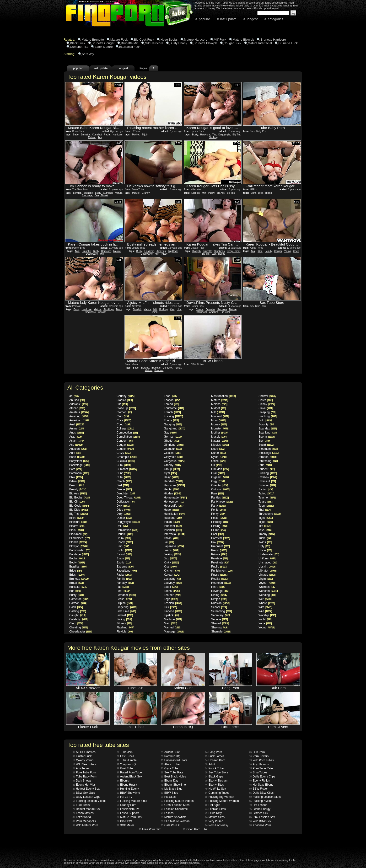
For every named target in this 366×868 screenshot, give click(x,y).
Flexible (125, 632)
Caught (77, 615)
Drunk (124, 538)
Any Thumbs (259, 764)
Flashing (125, 627)
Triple (265, 538)
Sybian (266, 489)
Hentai (171, 489)
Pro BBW (124, 821)
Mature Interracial (260, 43)
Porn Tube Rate (261, 768)
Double (124, 534)
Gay (170, 433)
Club (123, 416)
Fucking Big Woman (220, 797)
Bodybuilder (80, 550)
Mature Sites (215, 817)
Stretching (268, 461)
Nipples (220, 445)
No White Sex (216, 789)
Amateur (79, 412)
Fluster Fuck (82, 756)
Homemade (175, 498)
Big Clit (77, 502)
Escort (124, 554)
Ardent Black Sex (129, 777)
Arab (76, 437)
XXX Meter (125, 825)
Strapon (267, 457)
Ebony (125, 542)
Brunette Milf (130, 43)
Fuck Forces (215, 756)
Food (170, 396)
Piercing (220, 522)
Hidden (172, 493)
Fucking (164, 309)
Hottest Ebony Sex (86, 789)
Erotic (124, 550)
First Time (126, 611)
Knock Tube (215, 768)
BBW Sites (170, 793)
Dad (123, 485)
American (79, 420)
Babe (76, 135)
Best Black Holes (174, 777)
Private (219, 554)
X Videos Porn (260, 825)
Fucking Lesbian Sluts (265, 797)
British (77, 575)
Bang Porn (214, 752)
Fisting (124, 619)
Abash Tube (170, 764)
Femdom (126, 595)
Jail (169, 542)
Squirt (266, 445)
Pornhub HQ (171, 756)
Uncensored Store (174, 760)
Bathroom (79, 473)
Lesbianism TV (128, 809)
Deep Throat (101, 196)
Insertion (173, 530)
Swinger (267, 485)
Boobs (222, 254)
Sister (266, 400)
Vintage (267, 575)
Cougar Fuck (232, 43)
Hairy (171, 477)
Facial (107, 135)
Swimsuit (267, 481)
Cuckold (126, 461)
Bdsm (77, 481)
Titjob (145, 135)
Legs (171, 599)
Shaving (219, 627)
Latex (171, 587)
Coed (123, 424)
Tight (266, 518)
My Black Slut (171, 789)
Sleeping (267, 412)
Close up (126, 408)
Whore (267, 603)
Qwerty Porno (83, 760)
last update (229, 19)
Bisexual (78, 522)
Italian (171, 538)
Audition (78, 449)
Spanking (268, 433)
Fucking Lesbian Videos (89, 801)
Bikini (77, 518)
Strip (265, 465)
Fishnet (125, 615)
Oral (218, 473)
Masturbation (223, 396)
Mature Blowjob (243, 40)
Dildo (124, 510)
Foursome (174, 408)
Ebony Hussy (127, 785)
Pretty (219, 550)
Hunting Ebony (128, 789)
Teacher (267, 498)
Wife (260, 251)
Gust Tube (125, 768)
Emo (123, 546)
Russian (220, 603)
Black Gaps (214, 777)
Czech (124, 481)
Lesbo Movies (83, 813)
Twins (265, 542)
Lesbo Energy (260, 809)
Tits (100, 137)
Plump (219, 530)
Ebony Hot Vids (84, 785)
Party (218, 506)
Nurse (218, 453)
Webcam (268, 591)
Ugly (264, 546)
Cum (124, 465)
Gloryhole (173, 457)
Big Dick (78, 510)
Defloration (126, 502)
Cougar (278, 251)
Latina (172, 591)
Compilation (128, 437)
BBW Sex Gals (84, 793)
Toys (265, 530)
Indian (172, 522)
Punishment (222, 571)
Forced (171, 404)
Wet (214, 254)
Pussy (211, 193)
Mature (92, 137)
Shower (267, 396)
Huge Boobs (169, 40)
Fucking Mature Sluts (132, 801)
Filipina (124, 603)
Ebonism (124, 781)
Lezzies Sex (259, 813)
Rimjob (219, 599)
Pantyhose (222, 502)
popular (204, 19)
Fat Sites (168, 797)
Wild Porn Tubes (262, 760)
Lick (179, 309)
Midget (218, 408)
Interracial (202, 312)
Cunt (124, 473)
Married (172, 627)
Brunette (85, 135)
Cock (296, 251)
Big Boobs (80, 498)
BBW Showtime (128, 793)
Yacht (265, 619)
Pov (218, 542)
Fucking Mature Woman (222, 801)
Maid (170, 623)
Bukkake (78, 587)
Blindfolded (80, 538)
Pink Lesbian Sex (262, 817)
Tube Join (125, 752)
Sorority (266, 424)
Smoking (267, 416)
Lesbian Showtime (174, 809)
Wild (265, 611)
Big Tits (236, 135)
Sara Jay (88, 54)
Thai (265, 510)
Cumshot (97, 135)
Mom (253, 193)
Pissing (219, 526)
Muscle (219, 437)
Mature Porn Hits (129, 817)
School (219, 607)
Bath (76, 469)
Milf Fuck (220, 40)
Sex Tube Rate (172, 772)
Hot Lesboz (258, 805)
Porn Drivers (259, 756)
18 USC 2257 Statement (178, 863)
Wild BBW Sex (260, 821)
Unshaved (268, 563)
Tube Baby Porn (85, 777)
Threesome (270, 514)
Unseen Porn (215, 760)
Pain (217, 493)
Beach (77, 485)
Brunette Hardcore (273, 40)
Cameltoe (79, 599)
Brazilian (78, 567)
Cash (76, 607)
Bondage (79, 554)
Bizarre (77, 526)
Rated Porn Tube (129, 772)
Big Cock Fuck (144, 40)
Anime (77, 429)
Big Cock (173, 251)
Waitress (267, 587)
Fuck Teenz (82, 805)
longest (252, 19)
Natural (220, 441)
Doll (122, 526)
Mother (136, 135)
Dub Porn (257, 752)
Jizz (170, 558)
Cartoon (78, 603)
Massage (174, 632)
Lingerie (173, 611)
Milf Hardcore (154, 43)
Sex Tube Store (217, 772)
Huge (171, 510)
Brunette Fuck (288, 43)
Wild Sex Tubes (84, 764)
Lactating (172, 579)
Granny (146, 193)
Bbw (76, 477)
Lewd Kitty (213, 813)
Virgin (265, 579)
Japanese (174, 546)
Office (218, 461)
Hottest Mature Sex (87, 809)
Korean (172, 575)
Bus (75, 591)
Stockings (87, 196)
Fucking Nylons (261, 801)
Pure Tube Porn (84, 772)
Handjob (173, 481)
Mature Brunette (93, 40)
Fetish (124, 599)
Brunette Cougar (103, 43)
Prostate (219, 558)
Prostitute (220, 563)
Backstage (79, 465)
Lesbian (196, 193)
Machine (173, 619)
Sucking (213, 137)
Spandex (267, 429)
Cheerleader (81, 632)
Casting (78, 611)
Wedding (267, 595)
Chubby (125, 396)
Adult (210, 764)
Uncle (265, 550)
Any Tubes (81, 768)
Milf (204, 193)
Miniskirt (220, 416)
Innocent (173, 526)
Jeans (171, 550)
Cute (124, 477)
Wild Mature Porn (85, 825)
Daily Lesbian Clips (86, 797)
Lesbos (167, 813)
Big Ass (221, 193)
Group (172, 469)
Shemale (221, 632)
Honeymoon (174, 502)
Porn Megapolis (84, 821)
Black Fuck (78, 43)
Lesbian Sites (215, 809)
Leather (172, 595)
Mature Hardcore (196, 40)
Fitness (124, 623)
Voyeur (267, 583)
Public (219, 567)
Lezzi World (82, 817)
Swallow (268, 477)
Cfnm (76, 623)
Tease (266, 502)
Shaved (220, 623)
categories (276, 19)
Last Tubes (126, 756)
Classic (125, 400)
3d (74, 396)
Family (124, 579)
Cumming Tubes (217, 793)
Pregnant (220, 546)
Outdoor (220, 489)
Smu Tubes (258, 772)
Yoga (265, 623)
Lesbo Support (128, 813)
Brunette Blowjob (205, 43)
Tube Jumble (127, 760)
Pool (217, 534)
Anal (77, 251)
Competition (127, 433)
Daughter (126, 493)
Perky (218, 514)
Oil (216, 465)
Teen (266, 506)
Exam (123, 558)
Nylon (219, 457)
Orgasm (220, 477)
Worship (267, 615)
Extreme (125, 567)
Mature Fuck (119, 40)
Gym (170, 473)
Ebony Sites (215, 785)
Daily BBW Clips (261, 793)
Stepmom (268, 449)
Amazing (161, 251)
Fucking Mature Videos (177, 801)
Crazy (124, 453)
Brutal (76, 583)
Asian (77, 441)
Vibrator (267, 571)
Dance (124, 489)
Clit (122, 404)
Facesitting (127, 571)
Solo (265, 420)
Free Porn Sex (150, 829)
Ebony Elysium (216, 781)
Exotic (124, 563)
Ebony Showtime (173, 785)
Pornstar (159, 370)
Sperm (267, 437)
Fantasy (125, 583)
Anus (76, 433)
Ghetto (172, 441)
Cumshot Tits (79, 47)
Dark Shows (82, 781)
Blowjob (77, 193)
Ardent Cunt (170, 752)
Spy (264, 441)
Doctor (124, 518)
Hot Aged (213, 805)
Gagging (173, 424)
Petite (219, 518)
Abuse (196, 863)
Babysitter (79, 461)
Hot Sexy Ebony (261, 785)
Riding (269, 193)
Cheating (78, 627)
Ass (76, 445)
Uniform (267, 558)
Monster (220, 429)
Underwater (269, 554)
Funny (171, 420)
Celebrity (78, 619)
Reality (219, 579)
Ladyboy (173, 583)
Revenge (220, 591)
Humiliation (174, 514)
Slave (265, 408)
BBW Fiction (259, 789)
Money (219, 424)
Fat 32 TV (125, 797)
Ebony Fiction (260, 781)
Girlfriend (174, 445)
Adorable (78, 404)
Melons (219, 404)
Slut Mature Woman (175, 821)
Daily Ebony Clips (262, 777)
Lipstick (171, 615)
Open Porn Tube (195, 829)
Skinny (267, 404)
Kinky (171, 563)
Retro (218, 587)
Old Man (220, 469)
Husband (173, 518)
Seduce (219, 619)
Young (288, 251)
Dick (261, 193)
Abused (77, 400)
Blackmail (78, 534)
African (77, 408)
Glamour (173, 449)
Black (119, 309)
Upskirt (267, 567)
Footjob (172, 400)
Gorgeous (174, 461)
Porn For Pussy (217, 825)
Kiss (172, 309)
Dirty (123, 514)
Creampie (127, 457)
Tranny (267, 534)
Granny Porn (127, 805)
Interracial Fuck (130, 47)
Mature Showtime (174, 817)
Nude (218, 449)
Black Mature (104, 47)
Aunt (75, 453)
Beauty (268, 251)
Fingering (126, 607)
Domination (127, 530)
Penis (219, 510)
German (173, 437)
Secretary (221, 615)
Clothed (124, 412)
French (172, 412)
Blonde (200, 309)
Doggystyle (224, 135)
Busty (195, 135)
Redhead (221, 583)
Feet (123, 591)
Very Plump (214, 821)
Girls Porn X (170, 825)
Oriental (220, 485)
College (125, 429)
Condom (125, 441)
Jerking (172, 554)
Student (267, 469)
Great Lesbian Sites (175, 805)
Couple (125, 449)
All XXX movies (84, 752)
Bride (75, 571)
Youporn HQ (126, 764)
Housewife (174, 506)
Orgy (218, 481)
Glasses (172, 453)
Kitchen (172, 571)
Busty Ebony (178, 43)
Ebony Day (170, 781)
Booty (77, 563)
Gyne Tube (170, 768)
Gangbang (175, 429)
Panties (220, 498)
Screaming (221, 611)
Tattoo (266, 493)
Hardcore (118, 135)
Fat (123, 587)
